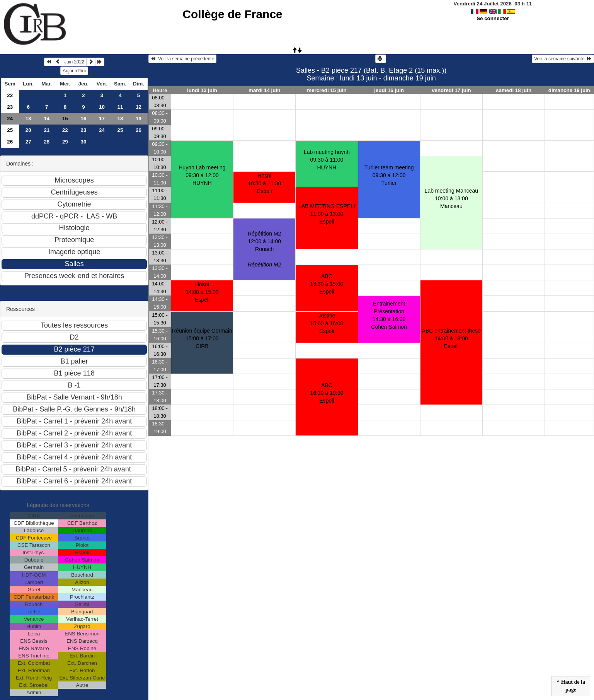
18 (120, 119)
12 (139, 107)
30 (83, 142)
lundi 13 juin (202, 90)
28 (47, 142)
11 (120, 107)
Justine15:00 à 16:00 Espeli (327, 323)
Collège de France (232, 14)
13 (28, 119)
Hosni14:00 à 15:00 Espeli (202, 292)
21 (47, 130)
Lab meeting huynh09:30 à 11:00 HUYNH (327, 160)
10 (102, 107)
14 (47, 119)
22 (10, 95)
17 (102, 119)
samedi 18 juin (514, 90)
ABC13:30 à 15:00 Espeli (327, 284)
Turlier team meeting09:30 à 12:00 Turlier (389, 175)
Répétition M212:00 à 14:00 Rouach (264, 249)
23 (10, 107)
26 (139, 130)
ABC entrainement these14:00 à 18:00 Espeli (452, 338)
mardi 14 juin (264, 90)
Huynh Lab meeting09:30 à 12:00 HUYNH (202, 175)
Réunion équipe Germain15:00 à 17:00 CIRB (202, 338)
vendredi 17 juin (451, 90)
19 (139, 119)
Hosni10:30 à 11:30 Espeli (264, 183)
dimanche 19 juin (569, 90)
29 (65, 142)
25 (10, 130)
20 (28, 130)
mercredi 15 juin (327, 90)
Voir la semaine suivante (563, 59)
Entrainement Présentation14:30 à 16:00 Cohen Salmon (389, 315)
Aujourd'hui (74, 71)
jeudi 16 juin (389, 90)
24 (10, 119)
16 (83, 119)
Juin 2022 (74, 62)
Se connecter (493, 18)
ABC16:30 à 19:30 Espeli (327, 393)
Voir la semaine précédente (182, 59)
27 (28, 142)
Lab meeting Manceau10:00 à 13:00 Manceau (452, 198)
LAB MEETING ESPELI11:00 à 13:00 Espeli (327, 214)
